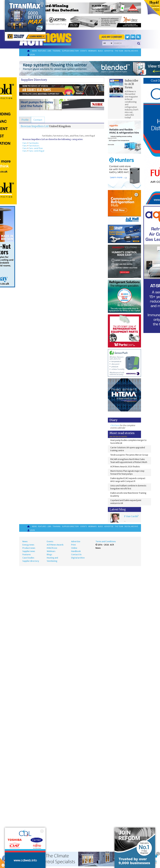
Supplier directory (70, 51)
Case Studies (28, 558)
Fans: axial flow (36, 148)
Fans (25, 143)
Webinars (92, 51)
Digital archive (131, 51)
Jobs (49, 51)
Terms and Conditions (106, 541)
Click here (115, 425)
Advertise (109, 51)
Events (84, 51)
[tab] (25, 120)
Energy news (28, 545)
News (34, 51)
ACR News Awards (55, 545)
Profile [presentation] (25, 120)
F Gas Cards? (131, 516)
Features (42, 51)
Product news (29, 548)
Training (57, 51)
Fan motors (34, 146)
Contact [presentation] (38, 120)
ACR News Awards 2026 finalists (125, 467)
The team (119, 51)
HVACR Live (52, 548)
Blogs (100, 51)
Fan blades (34, 143)
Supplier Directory (34, 80)
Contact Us (76, 554)
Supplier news (29, 551)
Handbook (76, 551)
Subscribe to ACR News (131, 84)
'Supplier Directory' (132, 39)
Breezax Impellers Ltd (35, 126)
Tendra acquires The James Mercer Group (129, 455)
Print (74, 545)
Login (31, 55)
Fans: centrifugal (36, 151)
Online (74, 548)
